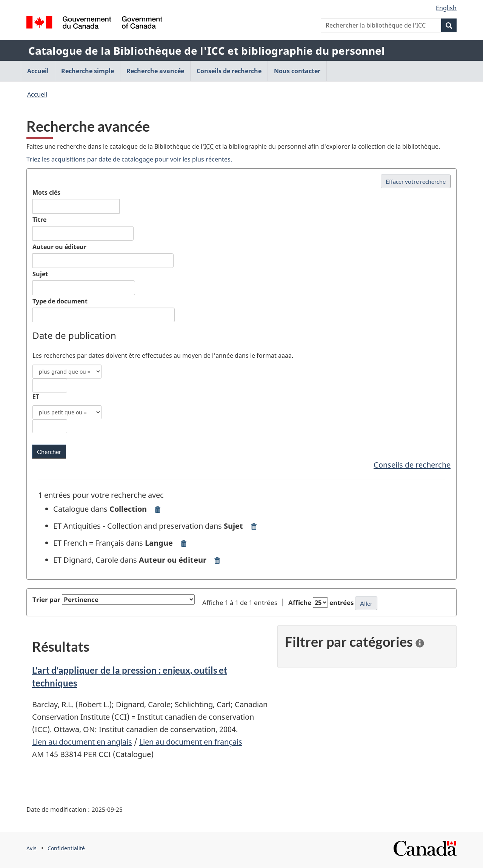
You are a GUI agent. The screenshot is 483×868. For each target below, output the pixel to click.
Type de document (60, 301)
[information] (420, 642)
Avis (32, 848)
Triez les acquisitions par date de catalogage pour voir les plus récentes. (129, 159)
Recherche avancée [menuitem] (155, 71)
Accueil (37, 94)
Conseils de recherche (412, 465)
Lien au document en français (191, 742)
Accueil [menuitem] (38, 71)
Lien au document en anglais (82, 742)
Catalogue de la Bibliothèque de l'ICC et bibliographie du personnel (207, 51)
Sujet (40, 274)
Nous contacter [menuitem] (297, 71)
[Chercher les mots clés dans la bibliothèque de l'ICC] (49, 452)
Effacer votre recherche (416, 181)
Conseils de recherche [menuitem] (229, 71)
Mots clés (46, 192)
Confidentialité (66, 848)
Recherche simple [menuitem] (88, 71)
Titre (39, 220)
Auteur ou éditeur (59, 247)
